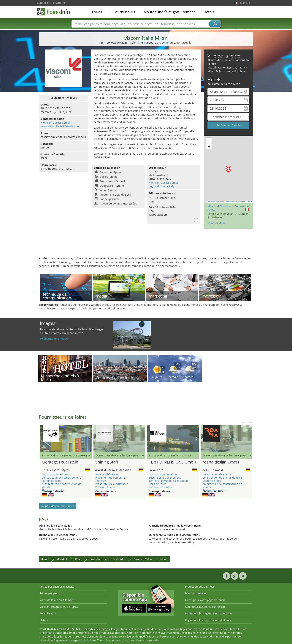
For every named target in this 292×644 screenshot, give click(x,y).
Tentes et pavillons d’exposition (168, 481)
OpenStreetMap (230, 202)
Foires (98, 12)
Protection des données (200, 587)
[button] (228, 169)
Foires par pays (49, 593)
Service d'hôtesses (107, 474)
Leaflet (212, 202)
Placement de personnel (111, 478)
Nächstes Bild (89, 438)
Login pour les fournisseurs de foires (208, 620)
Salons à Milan (217, 223)
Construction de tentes (163, 474)
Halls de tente (157, 484)
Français (247, 3)
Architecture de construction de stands (62, 485)
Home (45, 559)
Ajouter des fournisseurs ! (58, 506)
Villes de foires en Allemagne (58, 600)
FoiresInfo (56, 12)
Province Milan (143, 559)
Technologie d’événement (165, 478)
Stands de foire (51, 481)
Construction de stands (56, 474)
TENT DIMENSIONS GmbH (172, 462)
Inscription (60, 3)
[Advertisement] (146, 245)
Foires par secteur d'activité (57, 587)
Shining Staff (107, 462)
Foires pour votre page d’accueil (205, 600)
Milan (164, 559)
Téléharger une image (54, 339)
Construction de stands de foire (61, 478)
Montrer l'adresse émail (56, 123)
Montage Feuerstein (60, 462)
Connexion (44, 3)
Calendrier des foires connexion (205, 607)
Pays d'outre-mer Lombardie (107, 559)
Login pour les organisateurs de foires (209, 613)
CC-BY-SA (249, 202)
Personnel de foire (107, 487)
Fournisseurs (124, 12)
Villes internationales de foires (59, 607)
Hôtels (209, 12)
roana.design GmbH (221, 462)
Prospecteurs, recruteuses (112, 484)
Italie (78, 559)
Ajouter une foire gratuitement (169, 12)
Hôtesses (101, 481)
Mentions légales (196, 593)
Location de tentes (160, 487)
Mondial (62, 559)
